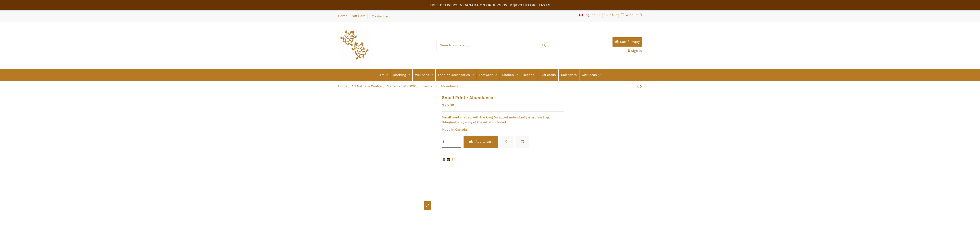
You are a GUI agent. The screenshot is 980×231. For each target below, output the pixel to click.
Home (343, 16)
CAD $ (611, 15)
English (590, 15)
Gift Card (359, 16)
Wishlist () (631, 15)
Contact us (380, 16)
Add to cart (481, 142)
